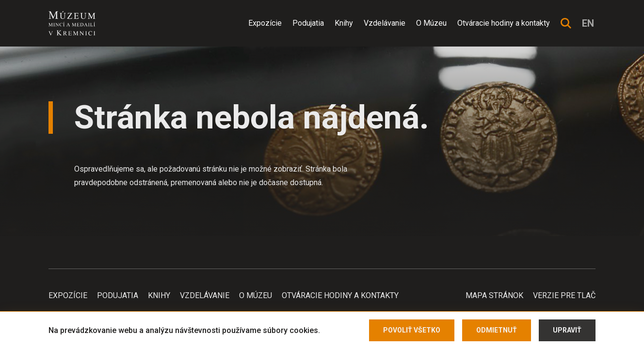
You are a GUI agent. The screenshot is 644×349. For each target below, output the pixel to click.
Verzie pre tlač (564, 295)
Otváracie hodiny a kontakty (504, 23)
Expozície (265, 23)
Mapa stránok (494, 295)
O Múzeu (431, 23)
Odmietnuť (497, 330)
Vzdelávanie (385, 23)
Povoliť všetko (412, 330)
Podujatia (308, 23)
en (588, 23)
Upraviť (567, 330)
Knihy (344, 23)
